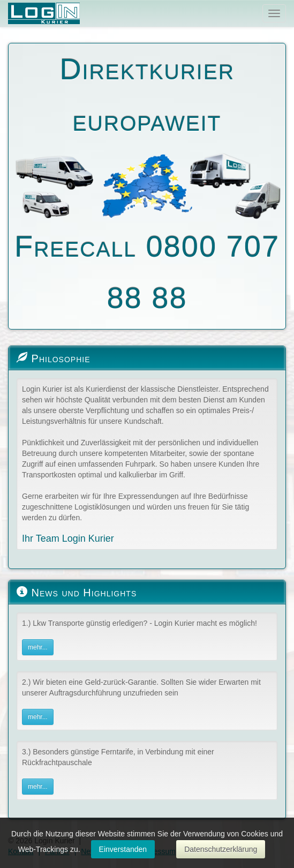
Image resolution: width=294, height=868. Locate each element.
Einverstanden (123, 849)
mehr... (38, 647)
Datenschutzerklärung (221, 849)
